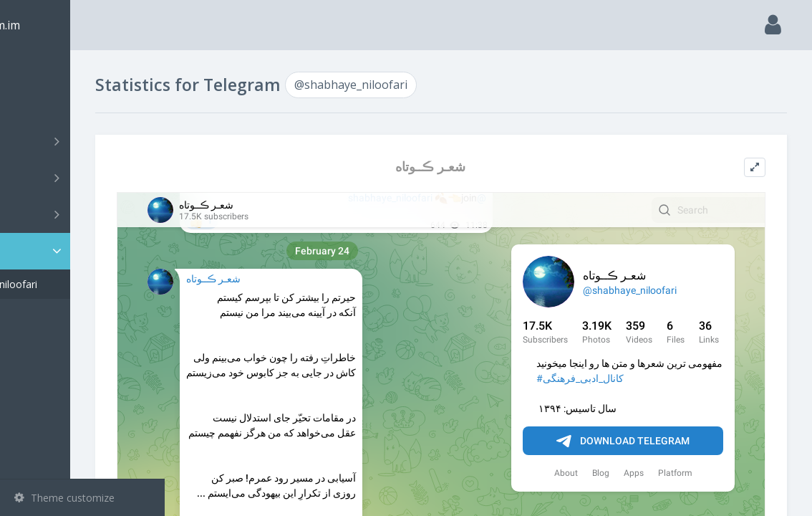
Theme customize (64, 498)
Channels (84, 141)
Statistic (87, 251)
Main (34, 68)
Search (37, 105)
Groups (84, 178)
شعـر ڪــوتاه (478, 167)
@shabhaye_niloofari (84, 284)
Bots (84, 214)
